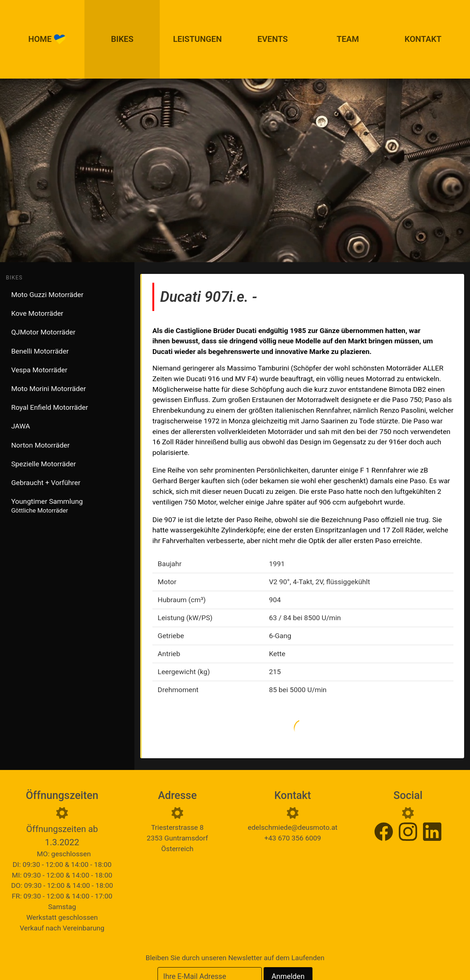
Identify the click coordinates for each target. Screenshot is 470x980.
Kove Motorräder (37, 313)
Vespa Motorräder (39, 370)
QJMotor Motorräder (43, 332)
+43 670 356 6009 (293, 838)
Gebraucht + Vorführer (46, 483)
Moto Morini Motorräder (48, 389)
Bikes (122, 39)
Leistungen (197, 39)
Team (348, 39)
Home (47, 39)
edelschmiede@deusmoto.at (293, 827)
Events (273, 39)
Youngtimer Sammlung (47, 506)
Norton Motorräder (40, 445)
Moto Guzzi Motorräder (47, 295)
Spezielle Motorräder (43, 464)
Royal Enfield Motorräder (49, 407)
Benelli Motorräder (40, 351)
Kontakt (423, 39)
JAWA (20, 426)
